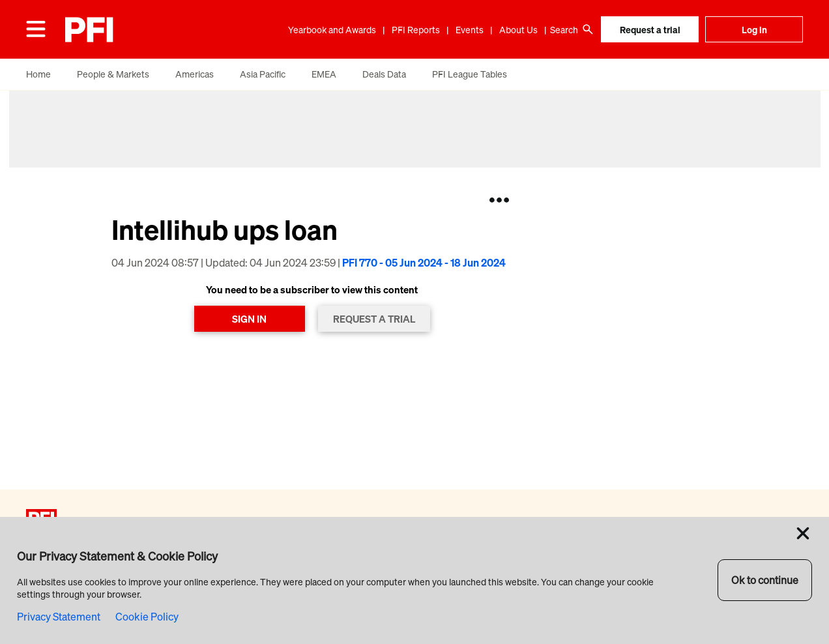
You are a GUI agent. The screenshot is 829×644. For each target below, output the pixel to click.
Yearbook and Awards (332, 30)
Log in (754, 30)
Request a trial (650, 30)
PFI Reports (416, 30)
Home (38, 74)
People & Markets (113, 74)
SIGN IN (249, 319)
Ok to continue (765, 580)
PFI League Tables (470, 74)
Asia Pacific (263, 74)
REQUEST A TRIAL (374, 319)
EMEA (324, 74)
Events (470, 30)
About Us (518, 30)
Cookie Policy (147, 617)
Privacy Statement (59, 617)
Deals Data (384, 74)
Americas (195, 74)
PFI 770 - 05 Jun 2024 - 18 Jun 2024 (424, 263)
